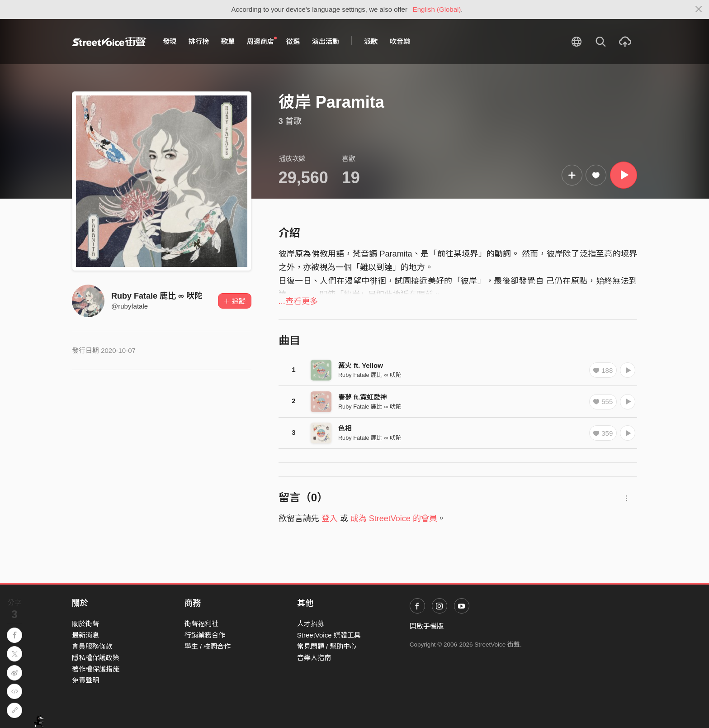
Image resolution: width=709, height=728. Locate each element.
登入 (330, 519)
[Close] (699, 10)
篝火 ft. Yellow (361, 365)
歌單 (228, 41)
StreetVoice (109, 42)
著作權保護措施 (96, 669)
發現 (170, 41)
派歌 (371, 41)
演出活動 (326, 41)
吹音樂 (400, 41)
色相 (345, 428)
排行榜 (199, 41)
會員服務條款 (92, 646)
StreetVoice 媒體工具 (329, 635)
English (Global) (437, 9)
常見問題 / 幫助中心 (327, 646)
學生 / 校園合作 (208, 646)
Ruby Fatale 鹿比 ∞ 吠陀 (157, 296)
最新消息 (85, 635)
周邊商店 (262, 41)
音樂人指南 (314, 658)
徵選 (293, 41)
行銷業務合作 (205, 635)
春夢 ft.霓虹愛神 (363, 397)
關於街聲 (85, 624)
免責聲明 (85, 680)
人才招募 (311, 624)
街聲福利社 (201, 624)
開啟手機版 (427, 626)
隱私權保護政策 (96, 658)
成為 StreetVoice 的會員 (394, 519)
